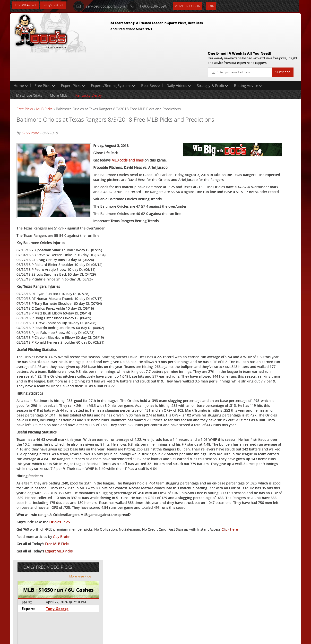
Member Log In (203, 5)
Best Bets (151, 54)
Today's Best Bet (62, 5)
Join (226, 5)
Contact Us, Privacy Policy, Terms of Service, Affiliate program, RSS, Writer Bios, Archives (185, 638)
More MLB (59, 64)
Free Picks (45, 54)
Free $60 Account (29, 5)
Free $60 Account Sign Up (253, 171)
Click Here (49, 599)
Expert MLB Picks (59, 621)
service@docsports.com (114, 5)
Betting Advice (248, 54)
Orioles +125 (60, 587)
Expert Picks (73, 54)
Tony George (251, 113)
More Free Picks (279, 81)
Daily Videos (179, 54)
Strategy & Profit (212, 54)
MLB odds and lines (128, 152)
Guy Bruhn (30, 108)
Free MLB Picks (57, 614)
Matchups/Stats (29, 64)
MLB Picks (44, 78)
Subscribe (283, 37)
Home (21, 54)
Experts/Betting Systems (113, 54)
